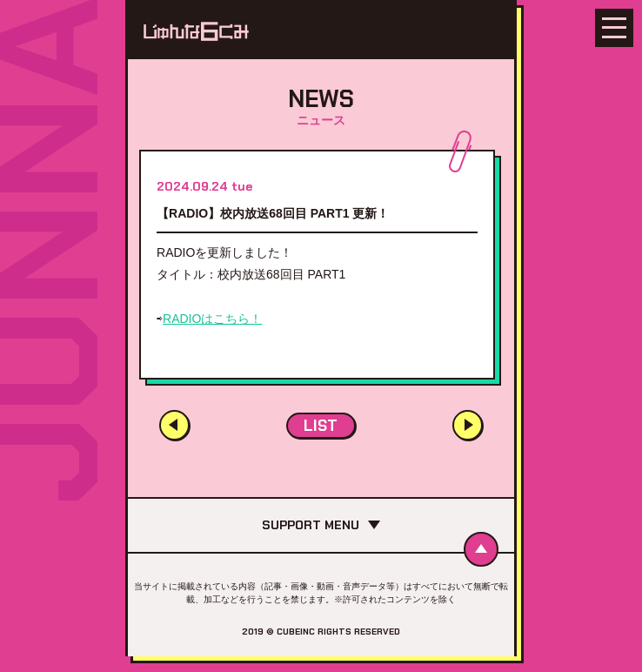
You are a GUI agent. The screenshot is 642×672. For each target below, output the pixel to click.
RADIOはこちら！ (212, 319)
